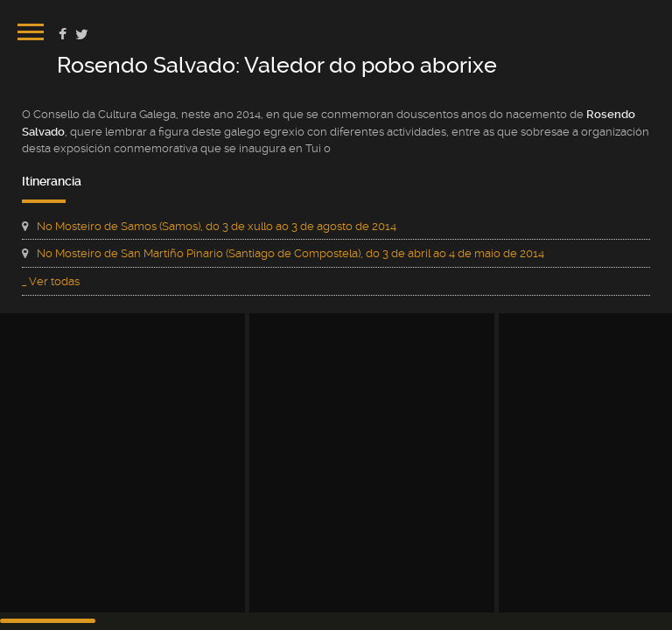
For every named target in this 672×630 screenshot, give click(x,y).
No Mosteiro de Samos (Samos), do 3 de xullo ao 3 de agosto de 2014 (217, 226)
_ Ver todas (51, 281)
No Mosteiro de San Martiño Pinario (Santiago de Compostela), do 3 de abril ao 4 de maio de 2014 (290, 253)
